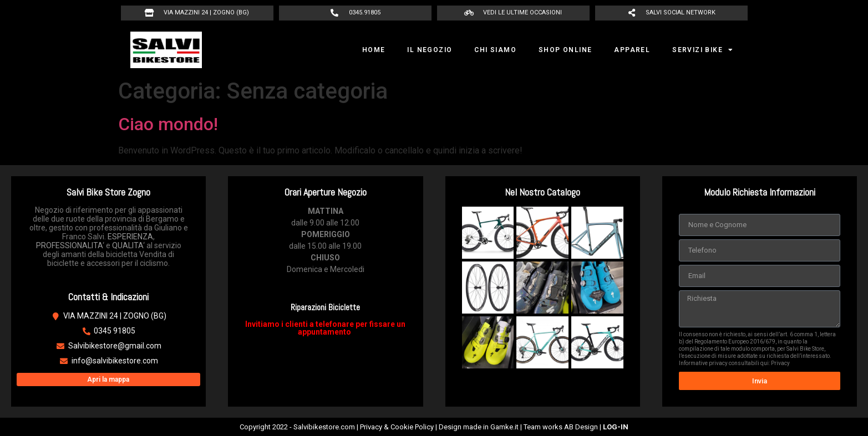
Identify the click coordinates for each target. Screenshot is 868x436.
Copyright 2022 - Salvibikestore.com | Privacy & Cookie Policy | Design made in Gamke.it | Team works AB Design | (434, 427)
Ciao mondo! (168, 124)
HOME (374, 50)
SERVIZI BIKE (703, 50)
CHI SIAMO (495, 50)
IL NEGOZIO (430, 50)
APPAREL (632, 50)
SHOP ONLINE (565, 50)
